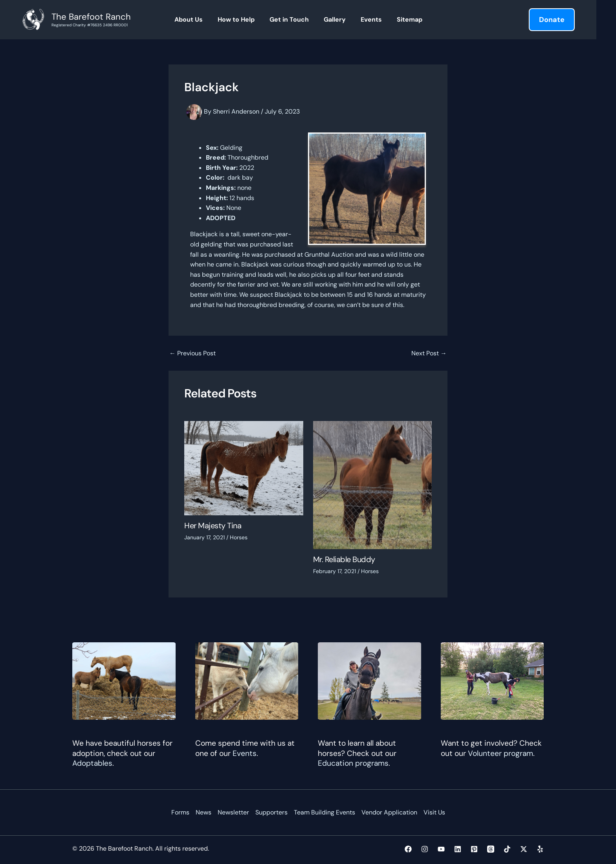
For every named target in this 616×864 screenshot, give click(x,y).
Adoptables (92, 763)
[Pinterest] (474, 849)
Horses (239, 537)
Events (245, 753)
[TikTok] (507, 849)
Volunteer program (500, 753)
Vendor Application (389, 812)
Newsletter (233, 812)
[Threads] (491, 849)
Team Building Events (324, 812)
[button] (552, 20)
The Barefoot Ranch (91, 17)
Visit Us (434, 812)
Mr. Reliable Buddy (344, 559)
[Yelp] (540, 849)
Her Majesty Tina (213, 526)
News (203, 812)
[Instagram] (425, 849)
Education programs (353, 763)
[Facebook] (408, 849)
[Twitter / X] (524, 849)
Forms (180, 812)
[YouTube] (441, 849)
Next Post (429, 353)
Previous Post (192, 353)
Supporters (271, 812)
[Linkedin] (458, 849)
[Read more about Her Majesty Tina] (244, 468)
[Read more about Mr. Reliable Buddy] (373, 484)
